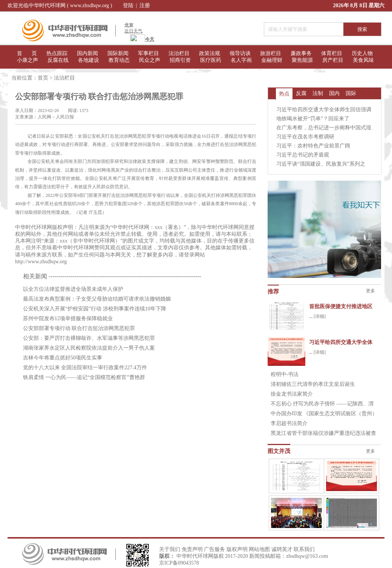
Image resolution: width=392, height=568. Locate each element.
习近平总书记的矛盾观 (303, 155)
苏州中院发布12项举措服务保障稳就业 (68, 319)
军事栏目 (149, 53)
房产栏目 (333, 60)
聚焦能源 (302, 60)
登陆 (128, 5)
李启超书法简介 (289, 423)
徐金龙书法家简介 (292, 394)
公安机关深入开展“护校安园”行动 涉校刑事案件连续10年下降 (95, 309)
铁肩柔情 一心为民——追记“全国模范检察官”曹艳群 (84, 377)
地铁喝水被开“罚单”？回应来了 (313, 119)
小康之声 (28, 60)
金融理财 (272, 60)
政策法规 (210, 53)
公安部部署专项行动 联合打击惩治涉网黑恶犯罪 (79, 328)
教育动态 (119, 60)
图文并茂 (279, 451)
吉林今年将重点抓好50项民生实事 (63, 358)
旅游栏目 (271, 53)
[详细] (320, 316)
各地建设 (89, 60)
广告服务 (214, 549)
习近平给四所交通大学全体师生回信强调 (324, 110)
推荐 (273, 292)
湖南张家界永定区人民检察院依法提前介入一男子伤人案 (89, 348)
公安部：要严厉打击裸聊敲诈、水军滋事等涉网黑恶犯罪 (89, 338)
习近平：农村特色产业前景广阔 (313, 146)
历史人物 (362, 53)
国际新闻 (118, 53)
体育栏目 (332, 53)
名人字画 (241, 60)
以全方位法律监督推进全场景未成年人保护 (73, 289)
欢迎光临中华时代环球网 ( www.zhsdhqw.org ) (60, 5)
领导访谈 (240, 53)
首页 (43, 78)
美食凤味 (363, 60)
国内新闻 (87, 53)
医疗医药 (211, 60)
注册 (145, 5)
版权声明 (237, 549)
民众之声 (150, 60)
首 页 (27, 53)
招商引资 (180, 60)
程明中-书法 (285, 374)
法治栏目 (179, 53)
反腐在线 (58, 60)
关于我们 (170, 549)
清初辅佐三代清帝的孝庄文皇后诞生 (313, 384)
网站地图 (259, 549)
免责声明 (192, 549)
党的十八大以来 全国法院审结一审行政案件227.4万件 (85, 368)
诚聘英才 (282, 549)
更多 (371, 291)
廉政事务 (301, 53)
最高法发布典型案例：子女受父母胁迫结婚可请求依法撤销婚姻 (97, 299)
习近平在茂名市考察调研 (305, 137)
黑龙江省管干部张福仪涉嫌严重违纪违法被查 (323, 433)
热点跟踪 (57, 53)
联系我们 (304, 549)
